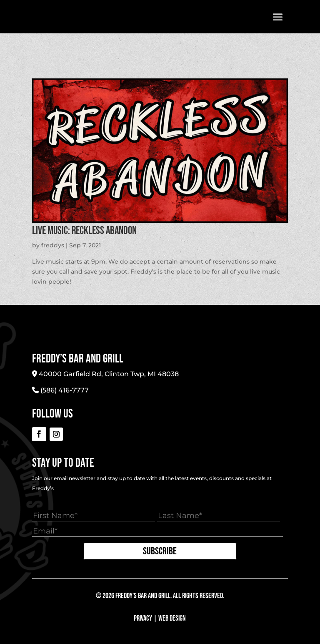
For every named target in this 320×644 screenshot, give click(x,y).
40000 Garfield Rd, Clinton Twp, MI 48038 (109, 374)
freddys (53, 245)
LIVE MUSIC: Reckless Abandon (84, 231)
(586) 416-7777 (65, 390)
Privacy (143, 618)
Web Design (172, 618)
